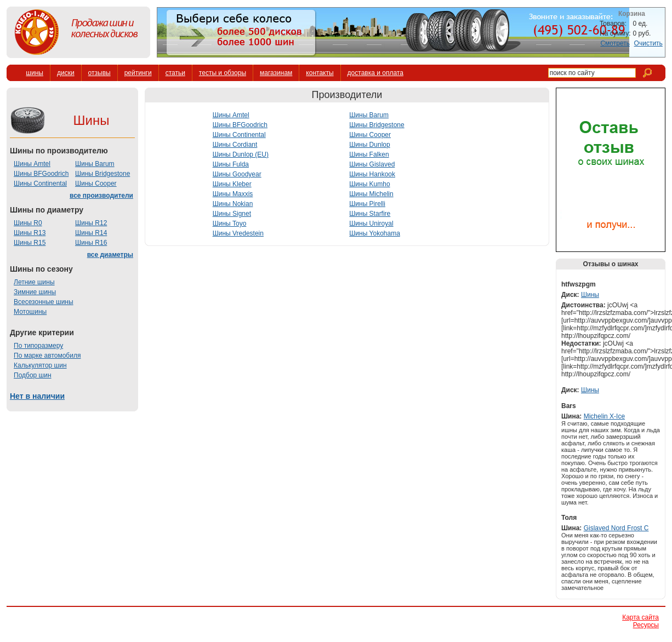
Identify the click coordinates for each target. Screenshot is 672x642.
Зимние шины (35, 292)
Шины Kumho (369, 184)
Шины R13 (30, 233)
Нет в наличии (37, 396)
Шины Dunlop (369, 145)
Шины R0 (28, 223)
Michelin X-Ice (604, 416)
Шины (590, 295)
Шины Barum (95, 164)
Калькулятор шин (40, 365)
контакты (320, 73)
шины (35, 73)
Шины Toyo (230, 223)
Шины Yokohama (375, 233)
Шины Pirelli (367, 204)
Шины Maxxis (233, 194)
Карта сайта (640, 617)
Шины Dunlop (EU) (241, 154)
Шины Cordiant (235, 145)
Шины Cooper (96, 184)
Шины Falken (369, 154)
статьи (175, 73)
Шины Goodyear (237, 174)
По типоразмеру (38, 346)
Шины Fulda (231, 164)
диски (66, 73)
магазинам (276, 73)
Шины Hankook (372, 174)
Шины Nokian (233, 204)
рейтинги (138, 73)
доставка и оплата (375, 73)
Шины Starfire (370, 214)
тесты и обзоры (223, 73)
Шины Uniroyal (371, 223)
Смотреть (615, 43)
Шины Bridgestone (102, 174)
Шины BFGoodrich (41, 174)
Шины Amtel (32, 164)
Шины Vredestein (238, 233)
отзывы (99, 73)
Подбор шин (33, 375)
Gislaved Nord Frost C (616, 528)
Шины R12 (91, 223)
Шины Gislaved (372, 164)
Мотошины (30, 312)
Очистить (648, 43)
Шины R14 (91, 233)
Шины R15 (30, 243)
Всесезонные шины (44, 302)
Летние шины (34, 282)
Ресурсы (646, 625)
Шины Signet (232, 214)
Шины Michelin (371, 194)
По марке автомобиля (47, 356)
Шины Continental (40, 184)
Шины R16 (91, 243)
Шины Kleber (232, 184)
